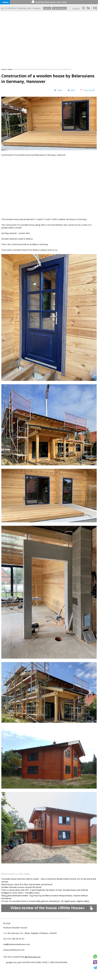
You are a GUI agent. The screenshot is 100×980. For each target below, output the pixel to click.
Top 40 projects (59, 8)
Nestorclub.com (34, 957)
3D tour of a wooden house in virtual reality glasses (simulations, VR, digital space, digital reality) (45, 901)
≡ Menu (5, 2)
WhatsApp (22, 8)
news (10, 69)
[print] (71, 90)
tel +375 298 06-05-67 (14, 939)
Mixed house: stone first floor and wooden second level (27, 884)
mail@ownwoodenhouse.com (17, 944)
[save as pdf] (87, 90)
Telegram (36, 8)
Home (4, 69)
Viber (29, 8)
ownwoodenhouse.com (14, 950)
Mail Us (47, 8)
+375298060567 (9, 8)
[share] (58, 90)
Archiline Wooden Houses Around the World (21, 887)
